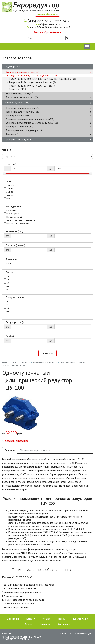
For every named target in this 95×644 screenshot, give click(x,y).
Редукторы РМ (18, 89)
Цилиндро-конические (19, 127)
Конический (12, 211)
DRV (8, 199)
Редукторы (13, 67)
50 (8, 283)
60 (8, 286)
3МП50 (10, 192)
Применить (47, 353)
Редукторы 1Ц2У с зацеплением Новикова (32, 82)
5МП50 (10, 195)
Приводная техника (18, 140)
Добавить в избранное (17, 441)
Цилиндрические (17, 116)
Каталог (15, 362)
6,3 (8, 308)
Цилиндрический (14, 217)
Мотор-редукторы (17, 103)
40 (8, 280)
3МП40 (10, 189)
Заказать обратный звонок (47, 32)
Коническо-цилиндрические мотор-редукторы (32, 123)
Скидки (46, 619)
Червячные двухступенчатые (23, 112)
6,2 (8, 305)
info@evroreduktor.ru (49, 24)
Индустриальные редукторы (22, 97)
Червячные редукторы (19, 93)
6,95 (8, 311)
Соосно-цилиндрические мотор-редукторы (30, 119)
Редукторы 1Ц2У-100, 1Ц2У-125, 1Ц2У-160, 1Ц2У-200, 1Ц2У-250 (43, 79)
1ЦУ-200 (24, 365)
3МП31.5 (10, 186)
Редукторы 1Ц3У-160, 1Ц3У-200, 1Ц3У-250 (32, 86)
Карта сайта (64, 624)
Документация (81, 619)
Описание (10, 450)
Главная (6, 362)
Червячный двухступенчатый (20, 224)
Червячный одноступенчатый (21, 220)
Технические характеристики (35, 450)
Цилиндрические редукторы (22, 72)
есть (9, 263)
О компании (13, 619)
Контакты (45, 624)
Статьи (29, 624)
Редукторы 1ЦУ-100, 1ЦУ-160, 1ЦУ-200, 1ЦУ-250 (35, 76)
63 (8, 290)
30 (8, 276)
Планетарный (13, 214)
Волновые (12, 134)
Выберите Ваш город (47, 14)
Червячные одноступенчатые (23, 108)
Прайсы (61, 619)
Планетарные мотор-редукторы (24, 130)
